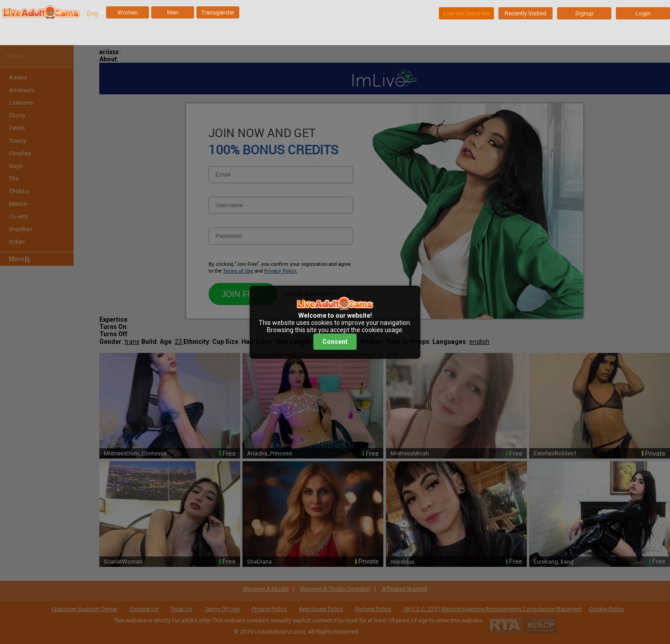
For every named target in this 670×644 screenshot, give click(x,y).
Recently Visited (526, 13)
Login (643, 13)
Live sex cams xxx (466, 13)
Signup (584, 13)
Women (128, 12)
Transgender (218, 12)
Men (173, 12)
